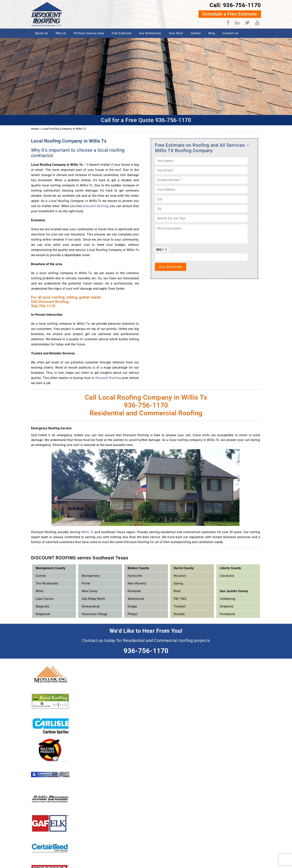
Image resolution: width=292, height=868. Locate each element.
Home (35, 129)
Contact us (230, 33)
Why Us (61, 33)
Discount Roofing (96, 206)
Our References (150, 33)
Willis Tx (87, 532)
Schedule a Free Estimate (229, 14)
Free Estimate (122, 33)
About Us (41, 33)
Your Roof (176, 33)
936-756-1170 (242, 5)
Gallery (196, 33)
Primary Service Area (89, 33)
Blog (212, 33)
